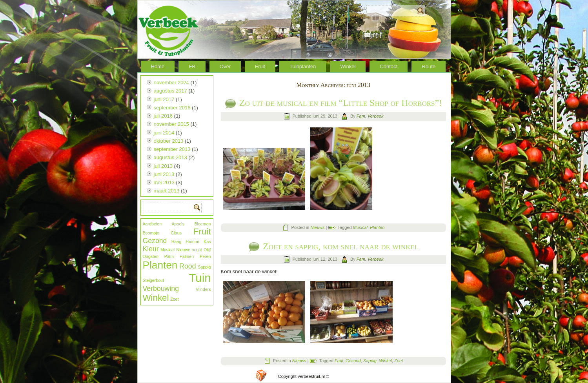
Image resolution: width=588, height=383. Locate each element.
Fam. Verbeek (370, 116)
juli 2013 (163, 166)
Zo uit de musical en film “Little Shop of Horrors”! (341, 103)
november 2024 (171, 83)
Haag (176, 241)
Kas (207, 241)
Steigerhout (154, 280)
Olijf (207, 250)
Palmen (187, 256)
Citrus (176, 233)
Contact (389, 66)
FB (192, 66)
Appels (178, 224)
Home (158, 66)
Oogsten (151, 256)
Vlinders (203, 289)
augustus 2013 (170, 157)
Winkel (348, 66)
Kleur (151, 249)
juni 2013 (164, 174)
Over (225, 66)
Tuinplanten (303, 66)
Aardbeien (152, 224)
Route (429, 66)
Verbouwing (161, 289)
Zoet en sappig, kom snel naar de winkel (341, 246)
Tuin (200, 278)
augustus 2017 (170, 91)
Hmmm (192, 241)
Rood (188, 266)
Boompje (151, 233)
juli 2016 (163, 116)
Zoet (174, 299)
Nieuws (317, 227)
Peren (205, 256)
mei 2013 (164, 182)
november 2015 (171, 124)
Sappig (204, 267)
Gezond (155, 241)
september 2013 (172, 149)
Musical (167, 250)
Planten (160, 265)
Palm (169, 256)
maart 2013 (167, 191)
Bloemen (202, 224)
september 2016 (172, 108)
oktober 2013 (169, 141)
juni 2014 (164, 133)
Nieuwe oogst (189, 250)
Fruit (260, 66)
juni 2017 (164, 99)
